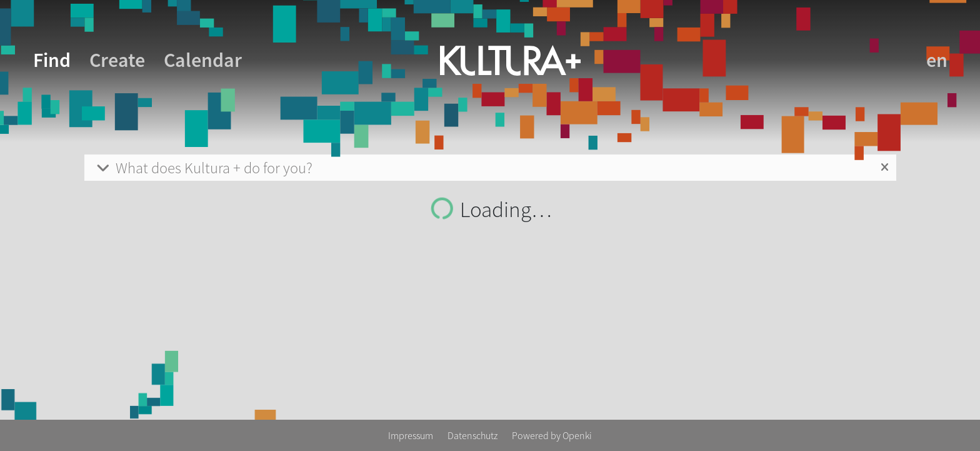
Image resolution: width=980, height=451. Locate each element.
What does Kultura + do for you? (203, 168)
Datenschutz (473, 435)
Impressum (412, 435)
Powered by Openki (552, 435)
